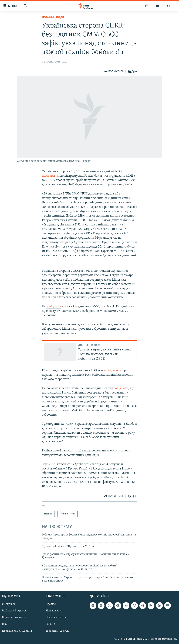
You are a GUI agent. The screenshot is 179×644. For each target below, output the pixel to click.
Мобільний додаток (14, 611)
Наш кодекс (53, 611)
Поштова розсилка (14, 618)
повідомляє (50, 176)
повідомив (54, 307)
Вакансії (51, 624)
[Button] (114, 72)
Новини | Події (53, 18)
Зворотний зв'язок (57, 631)
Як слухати (9, 604)
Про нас (51, 604)
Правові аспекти (56, 618)
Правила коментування (17, 631)
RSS (4, 624)
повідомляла (113, 370)
